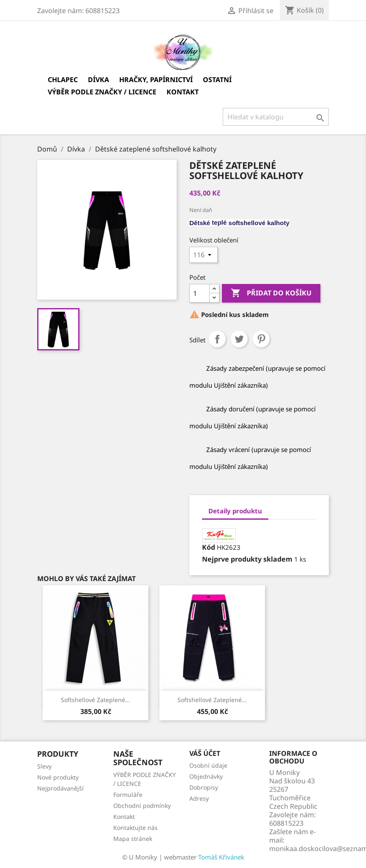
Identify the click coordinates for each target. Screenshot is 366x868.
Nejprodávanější (60, 788)
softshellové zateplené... (96, 700)
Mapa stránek (133, 839)
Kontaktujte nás (135, 828)
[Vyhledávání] (276, 117)
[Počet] (199, 293)
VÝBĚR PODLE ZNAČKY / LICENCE (102, 92)
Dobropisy (204, 787)
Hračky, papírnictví (156, 80)
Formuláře (128, 795)
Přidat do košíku (271, 293)
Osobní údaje (208, 765)
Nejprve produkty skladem (247, 559)
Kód (209, 547)
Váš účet (205, 753)
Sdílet (217, 339)
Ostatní (217, 80)
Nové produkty (58, 777)
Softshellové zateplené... (212, 700)
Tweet (239, 339)
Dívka (98, 80)
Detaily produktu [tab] (235, 511)
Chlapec (63, 80)
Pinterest (261, 339)
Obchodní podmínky (142, 806)
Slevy (44, 766)
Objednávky (206, 776)
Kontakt (183, 92)
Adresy (199, 798)
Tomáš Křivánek (221, 857)
